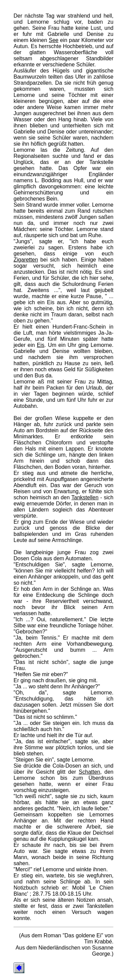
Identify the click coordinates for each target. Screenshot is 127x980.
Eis (41, 345)
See (54, 40)
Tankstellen (85, 497)
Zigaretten (26, 260)
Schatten (90, 772)
